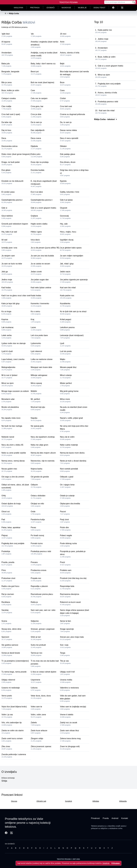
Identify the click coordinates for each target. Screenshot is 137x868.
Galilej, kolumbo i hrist (70, 192)
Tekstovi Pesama (69, 2)
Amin (62, 42)
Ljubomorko (36, 343)
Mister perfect (66, 383)
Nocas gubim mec (9, 469)
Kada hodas (36, 296)
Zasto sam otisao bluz (70, 731)
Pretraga (35, 8)
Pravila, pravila (8, 562)
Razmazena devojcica (70, 594)
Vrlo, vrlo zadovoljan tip (12, 723)
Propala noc (36, 578)
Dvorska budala (37, 170)
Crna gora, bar (37, 106)
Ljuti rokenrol (36, 351)
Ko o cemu (35, 311)
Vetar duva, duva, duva (41, 696)
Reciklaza (6, 602)
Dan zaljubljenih (38, 130)
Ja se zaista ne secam (40, 264)
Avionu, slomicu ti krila (70, 53)
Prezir (63, 562)
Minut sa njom (8, 383)
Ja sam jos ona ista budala (42, 256)
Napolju (34, 418)
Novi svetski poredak (69, 469)
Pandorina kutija (38, 520)
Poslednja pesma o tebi (41, 551)
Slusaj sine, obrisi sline (11, 629)
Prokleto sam (66, 570)
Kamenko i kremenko (40, 303)
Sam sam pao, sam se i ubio (43, 610)
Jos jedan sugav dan (40, 280)
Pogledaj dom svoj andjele (13, 543)
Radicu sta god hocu (10, 586)
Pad (3, 520)
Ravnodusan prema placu (42, 594)
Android (115, 818)
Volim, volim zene (38, 715)
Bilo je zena (7, 82)
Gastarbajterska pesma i (12, 200)
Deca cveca (36, 138)
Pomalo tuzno (37, 543)
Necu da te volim (67, 437)
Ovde (33, 512)
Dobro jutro (36, 154)
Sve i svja (64, 645)
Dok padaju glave (68, 154)
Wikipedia (123, 801)
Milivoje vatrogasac (39, 375)
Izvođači (51, 8)
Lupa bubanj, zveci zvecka (13, 359)
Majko (63, 359)
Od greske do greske (40, 477)
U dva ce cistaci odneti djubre (43, 672)
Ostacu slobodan (38, 496)
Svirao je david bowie (11, 653)
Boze (62, 82)
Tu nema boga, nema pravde (14, 672)
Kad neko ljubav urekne (41, 288)
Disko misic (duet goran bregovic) (16, 154)
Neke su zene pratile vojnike (14, 453)
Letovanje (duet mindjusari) (72, 335)
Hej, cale (64, 224)
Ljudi (62, 343)
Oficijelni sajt (41, 801)
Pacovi (63, 512)
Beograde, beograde (10, 72)
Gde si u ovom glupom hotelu (43, 208)
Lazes (33, 327)
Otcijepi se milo (37, 504)
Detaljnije (106, 863)
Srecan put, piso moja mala (72, 637)
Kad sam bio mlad (68, 288)
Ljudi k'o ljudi (7, 351)
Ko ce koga (6, 311)
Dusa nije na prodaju (40, 162)
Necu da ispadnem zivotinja (43, 437)
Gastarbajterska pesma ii (41, 200)
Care (33, 90)
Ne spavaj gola (37, 426)
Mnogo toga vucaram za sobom (15, 391)
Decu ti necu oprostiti (69, 138)
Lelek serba (7, 335)
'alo (32, 34)
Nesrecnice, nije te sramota (43, 461)
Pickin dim (64, 527)
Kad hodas (6, 288)
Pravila (106, 818)
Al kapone (6, 42)
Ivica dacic (35, 240)
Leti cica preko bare (39, 335)
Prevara (34, 562)
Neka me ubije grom (39, 445)
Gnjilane (34, 216)
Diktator (63, 146)
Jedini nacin (65, 272)
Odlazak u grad (67, 477)
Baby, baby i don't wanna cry (43, 64)
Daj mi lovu (6, 130)
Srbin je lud (36, 637)
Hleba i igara (36, 232)
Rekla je (34, 602)
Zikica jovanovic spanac (41, 746)
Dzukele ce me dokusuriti (12, 181)
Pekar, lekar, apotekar (11, 527)
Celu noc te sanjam (39, 98)
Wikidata (96, 801)
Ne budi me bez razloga (12, 426)
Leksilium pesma (67, 327)
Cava (62, 90)
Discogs (14, 801)
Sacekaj (5, 610)
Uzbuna (34, 688)
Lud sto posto (66, 351)
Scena (4, 621)
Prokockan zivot (8, 578)
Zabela (34, 723)
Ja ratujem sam (8, 256)
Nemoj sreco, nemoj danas (13, 461)
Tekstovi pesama (97, 826)
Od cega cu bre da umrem (13, 477)
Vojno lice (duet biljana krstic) (14, 707)
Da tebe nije (7, 122)
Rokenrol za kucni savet (70, 602)
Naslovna (18, 8)
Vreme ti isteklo (67, 715)
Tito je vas (64, 661)
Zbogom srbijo (37, 738)
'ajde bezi (6, 34)
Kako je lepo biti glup (11, 303)
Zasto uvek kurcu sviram (12, 738)
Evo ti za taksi (37, 192)
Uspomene (35, 680)
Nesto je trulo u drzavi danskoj (73, 461)
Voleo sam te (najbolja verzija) (73, 707)
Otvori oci (6, 512)
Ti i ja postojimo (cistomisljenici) (15, 661)
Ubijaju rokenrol (8, 680)
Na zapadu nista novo (11, 418)
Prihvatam (116, 863)
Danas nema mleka (68, 130)
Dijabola (34, 146)
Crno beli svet (66, 106)
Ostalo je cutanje (67, 496)
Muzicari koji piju (38, 407)
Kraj (32, 319)
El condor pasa (8, 192)
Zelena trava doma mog (70, 738)
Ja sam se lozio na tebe (12, 264)
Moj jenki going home (69, 391)
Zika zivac (6, 746)
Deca (4, 138)
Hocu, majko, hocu (68, 232)
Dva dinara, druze (68, 162)
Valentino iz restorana (69, 688)
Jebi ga (5, 272)
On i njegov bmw (67, 485)
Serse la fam (66, 621)
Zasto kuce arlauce (39, 731)
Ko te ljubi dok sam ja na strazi (73, 311)
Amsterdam (6, 53)
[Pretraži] (134, 2)
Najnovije (66, 8)
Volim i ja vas (7, 715)
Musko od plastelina (10, 407)
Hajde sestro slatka (39, 224)
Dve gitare (6, 170)
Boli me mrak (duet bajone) (42, 82)
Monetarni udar (8, 399)
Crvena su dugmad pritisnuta (73, 114)
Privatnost (95, 818)
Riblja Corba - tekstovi (105, 119)
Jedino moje (7, 280)
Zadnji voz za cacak (69, 723)
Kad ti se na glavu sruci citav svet (16, 296)
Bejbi (62, 64)
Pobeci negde (66, 535)
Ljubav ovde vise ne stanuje (14, 343)
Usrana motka (66, 680)
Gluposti (64, 208)
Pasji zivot (64, 520)
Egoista (63, 181)
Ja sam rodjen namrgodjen (72, 256)
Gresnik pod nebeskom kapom (15, 224)
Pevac (33, 527)
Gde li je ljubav (66, 200)
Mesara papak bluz (68, 367)
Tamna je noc (36, 653)
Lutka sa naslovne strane (42, 359)
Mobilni (34, 391)
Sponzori (5, 637)
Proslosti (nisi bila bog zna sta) (73, 578)
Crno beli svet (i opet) (11, 114)
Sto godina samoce (10, 645)
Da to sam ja (36, 122)
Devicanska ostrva (9, 146)
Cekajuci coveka (9, 98)
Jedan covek (36, 272)
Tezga (63, 653)
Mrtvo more (65, 399)
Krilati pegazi (66, 319)
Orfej (4, 496)
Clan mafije (6, 106)
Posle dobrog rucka (68, 543)
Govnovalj (64, 216)
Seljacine (35, 621)
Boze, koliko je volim (10, 90)
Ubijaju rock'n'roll (67, 672)
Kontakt (125, 818)
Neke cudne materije (69, 445)
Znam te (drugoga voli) (70, 746)
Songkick (68, 801)
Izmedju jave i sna (9, 248)
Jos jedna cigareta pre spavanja (74, 280)
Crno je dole (36, 114)
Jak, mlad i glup (67, 264)
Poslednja (6, 551)
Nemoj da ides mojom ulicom (43, 453)
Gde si (4, 208)
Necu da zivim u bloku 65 (12, 445)
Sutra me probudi (38, 645)
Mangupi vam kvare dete (41, 367)
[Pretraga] (118, 2)
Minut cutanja (66, 375)
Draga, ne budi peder (11, 162)
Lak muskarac (8, 327)
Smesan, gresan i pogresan (43, 629)
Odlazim (34, 485)
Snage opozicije (67, 629)
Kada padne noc (67, 296)
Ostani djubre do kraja (11, 504)
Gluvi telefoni (7, 216)
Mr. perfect (35, 399)
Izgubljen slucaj (67, 240)
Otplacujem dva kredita (70, 504)
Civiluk (63, 98)
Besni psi (35, 72)
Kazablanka (65, 303)
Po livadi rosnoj (37, 535)
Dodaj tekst (99, 8)
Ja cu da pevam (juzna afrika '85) (45, 248)
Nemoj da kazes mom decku (72, 453)
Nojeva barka (36, 469)
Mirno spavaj (36, 383)
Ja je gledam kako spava (71, 248)
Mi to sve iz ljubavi (9, 375)
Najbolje (82, 8)
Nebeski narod (8, 437)
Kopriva (5, 319)
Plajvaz (5, 535)
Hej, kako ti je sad (9, 232)
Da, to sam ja (66, 122)
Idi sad (4, 240)
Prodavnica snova (38, 570)
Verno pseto (7, 696)
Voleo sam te (36, 707)
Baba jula (6, 64)
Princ (4, 570)
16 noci (63, 34)
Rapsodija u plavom (39, 586)
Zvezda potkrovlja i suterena (14, 754)
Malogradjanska (8, 367)
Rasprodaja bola (67, 586)
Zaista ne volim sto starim (13, 731)
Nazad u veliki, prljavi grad (71, 418)
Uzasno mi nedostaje (11, 688)
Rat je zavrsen (8, 594)
